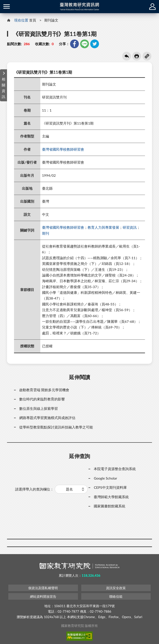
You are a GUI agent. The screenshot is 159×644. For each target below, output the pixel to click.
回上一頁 (127, 56)
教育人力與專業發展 (103, 227)
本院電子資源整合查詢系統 (115, 469)
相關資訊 (4, 88)
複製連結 (147, 56)
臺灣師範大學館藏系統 (111, 497)
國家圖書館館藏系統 (110, 506)
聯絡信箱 (116, 596)
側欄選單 (7, 6)
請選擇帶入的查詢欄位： (34, 489)
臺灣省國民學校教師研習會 (63, 149)
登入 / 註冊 (152, 7)
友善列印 (137, 56)
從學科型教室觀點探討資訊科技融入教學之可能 (56, 427)
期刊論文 (51, 20)
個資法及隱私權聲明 (43, 588)
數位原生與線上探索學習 (39, 408)
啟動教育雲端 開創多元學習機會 (44, 390)
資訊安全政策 (116, 588)
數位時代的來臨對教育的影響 (42, 399)
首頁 (33, 20)
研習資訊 (130, 227)
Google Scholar (105, 478)
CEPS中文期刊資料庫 (110, 487)
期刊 (46, 233)
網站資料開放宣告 (43, 596)
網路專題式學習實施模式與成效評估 (47, 418)
